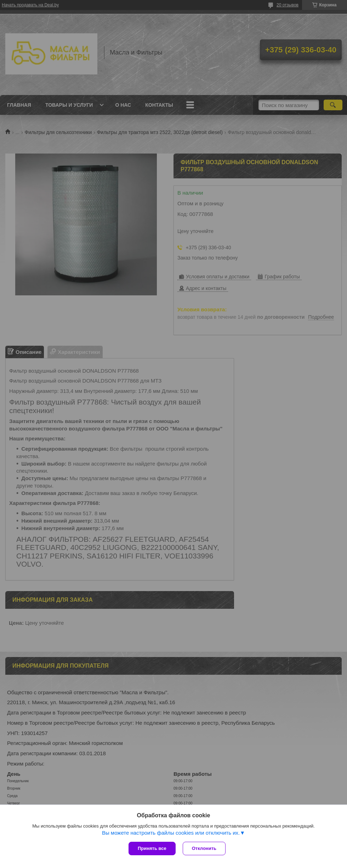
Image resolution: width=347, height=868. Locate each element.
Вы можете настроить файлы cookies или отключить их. (171, 833)
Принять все (152, 848)
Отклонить (204, 848)
